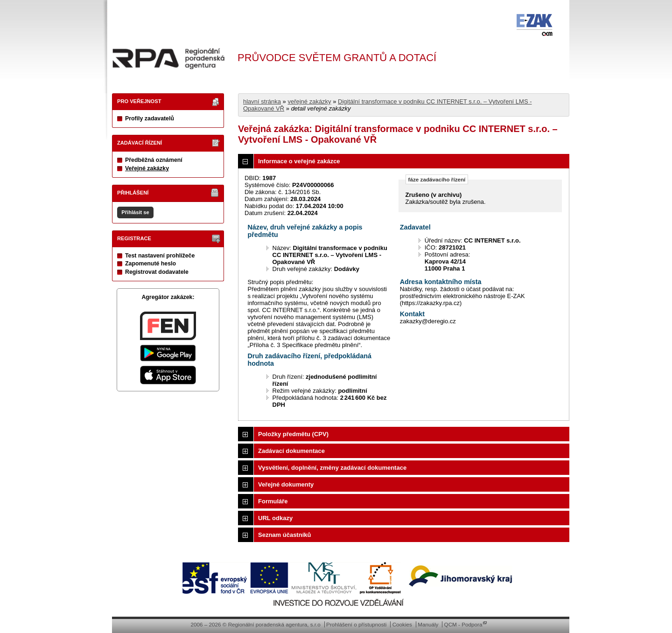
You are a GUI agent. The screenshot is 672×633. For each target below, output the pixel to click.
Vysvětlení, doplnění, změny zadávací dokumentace (332, 468)
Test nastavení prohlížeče (160, 256)
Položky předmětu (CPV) (293, 434)
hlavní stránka (262, 101)
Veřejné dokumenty (286, 484)
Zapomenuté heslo (150, 264)
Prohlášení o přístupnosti (356, 624)
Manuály (428, 624)
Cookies (402, 624)
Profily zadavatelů (150, 118)
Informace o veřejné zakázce (299, 161)
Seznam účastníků (284, 535)
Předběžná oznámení (154, 160)
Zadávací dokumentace (291, 451)
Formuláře (273, 501)
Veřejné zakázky (147, 168)
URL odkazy (275, 518)
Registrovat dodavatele (157, 272)
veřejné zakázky (309, 101)
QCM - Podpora (463, 624)
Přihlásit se (135, 212)
